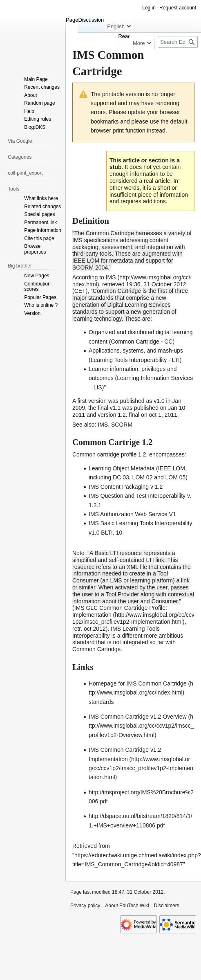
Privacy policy (85, 906)
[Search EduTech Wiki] (178, 42)
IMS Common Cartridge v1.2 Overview (138, 717)
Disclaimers (167, 906)
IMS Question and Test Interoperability (137, 496)
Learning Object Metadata (122, 468)
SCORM (122, 425)
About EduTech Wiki (127, 906)
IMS (103, 425)
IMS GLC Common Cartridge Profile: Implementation (120, 611)
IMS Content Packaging (119, 487)
